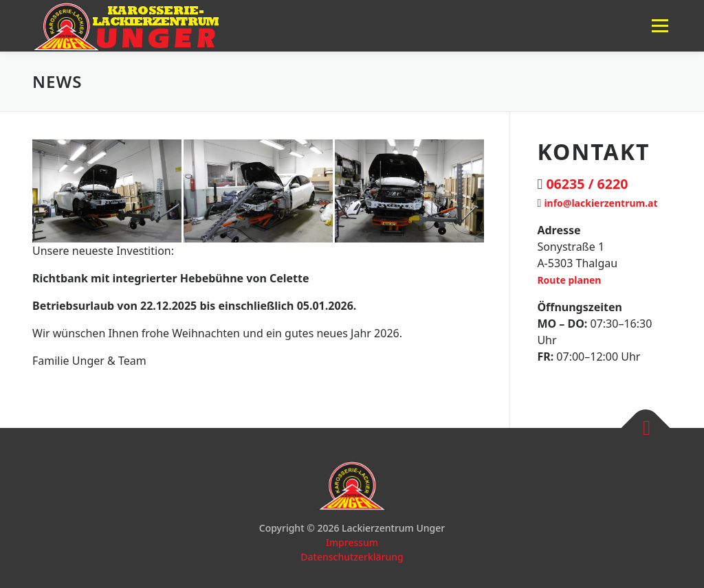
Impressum (352, 542)
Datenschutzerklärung (352, 557)
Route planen (569, 280)
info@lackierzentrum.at (601, 203)
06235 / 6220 (587, 184)
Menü (660, 25)
